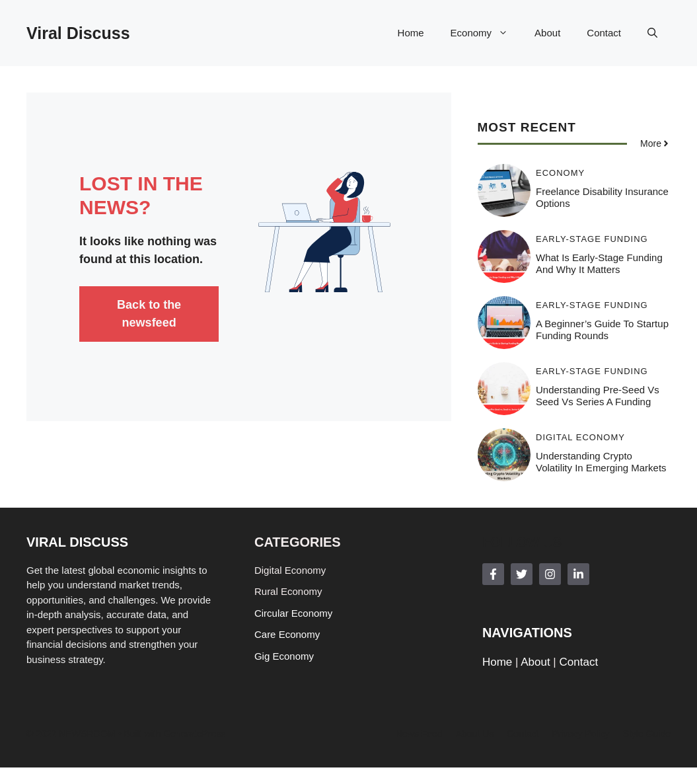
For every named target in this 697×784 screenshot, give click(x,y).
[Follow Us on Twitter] (522, 574)
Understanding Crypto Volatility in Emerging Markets (601, 462)
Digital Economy (580, 437)
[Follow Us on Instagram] (550, 574)
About (547, 33)
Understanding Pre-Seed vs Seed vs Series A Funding (598, 396)
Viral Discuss (78, 33)
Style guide (647, 734)
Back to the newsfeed (149, 314)
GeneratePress (194, 734)
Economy (486, 33)
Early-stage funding (592, 239)
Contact (604, 33)
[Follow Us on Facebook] (493, 574)
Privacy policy (580, 734)
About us (475, 734)
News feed (419, 734)
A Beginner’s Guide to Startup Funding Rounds (602, 330)
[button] (652, 33)
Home (411, 33)
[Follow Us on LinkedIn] (578, 574)
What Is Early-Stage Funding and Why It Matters (599, 263)
